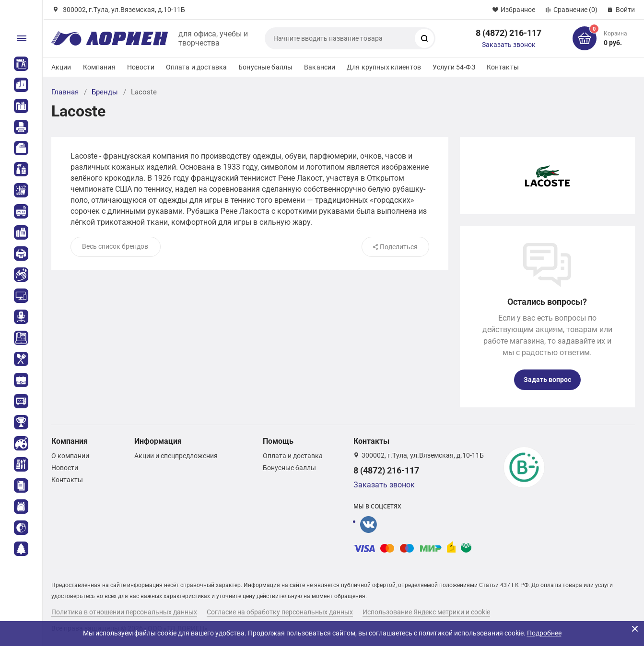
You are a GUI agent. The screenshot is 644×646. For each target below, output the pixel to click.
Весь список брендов (115, 246)
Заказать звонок (509, 45)
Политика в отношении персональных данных (124, 612)
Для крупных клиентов (384, 67)
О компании (70, 456)
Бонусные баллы (265, 67)
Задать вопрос (547, 380)
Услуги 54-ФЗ (454, 67)
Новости (141, 67)
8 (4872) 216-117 (509, 33)
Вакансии (320, 67)
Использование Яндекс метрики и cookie (426, 612)
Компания (99, 67)
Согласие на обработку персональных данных (280, 612)
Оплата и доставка (196, 67)
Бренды (105, 92)
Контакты (503, 67)
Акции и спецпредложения (176, 456)
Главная (65, 92)
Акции (61, 67)
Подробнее (544, 633)
